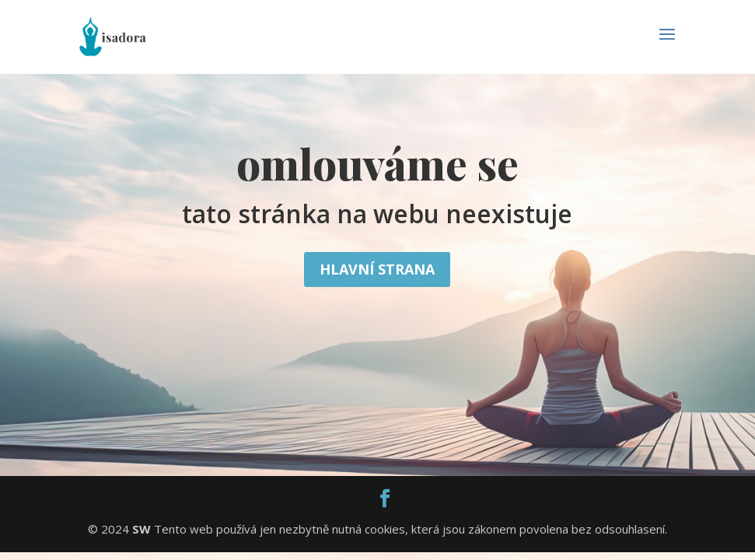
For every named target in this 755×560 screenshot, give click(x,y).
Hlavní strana (377, 269)
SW (142, 529)
